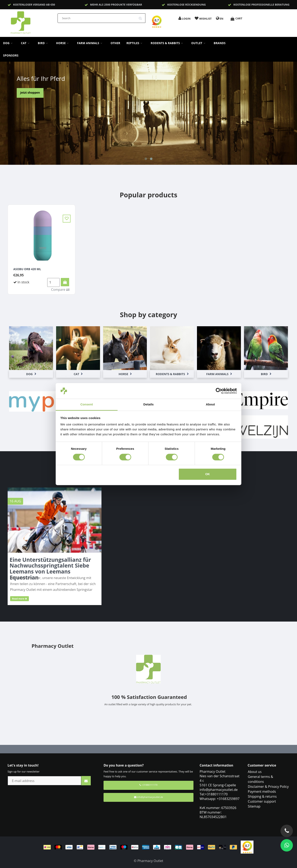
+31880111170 (148, 785)
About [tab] (210, 405)
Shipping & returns (262, 796)
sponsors (11, 55)
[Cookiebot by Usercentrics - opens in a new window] (219, 391)
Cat (26, 43)
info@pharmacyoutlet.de (149, 797)
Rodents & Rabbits (168, 43)
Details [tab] (148, 405)
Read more (19, 599)
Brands (220, 43)
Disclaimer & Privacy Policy (268, 787)
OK (208, 474)
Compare (60, 290)
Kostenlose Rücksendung (187, 5)
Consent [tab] (87, 405)
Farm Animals (91, 43)
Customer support (262, 801)
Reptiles (135, 43)
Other (115, 43)
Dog (9, 43)
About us (255, 772)
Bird (44, 43)
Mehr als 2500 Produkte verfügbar (116, 5)
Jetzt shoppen (30, 92)
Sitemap (254, 806)
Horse (64, 43)
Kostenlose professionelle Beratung (262, 5)
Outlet (199, 43)
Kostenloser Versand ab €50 (34, 5)
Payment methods (262, 791)
